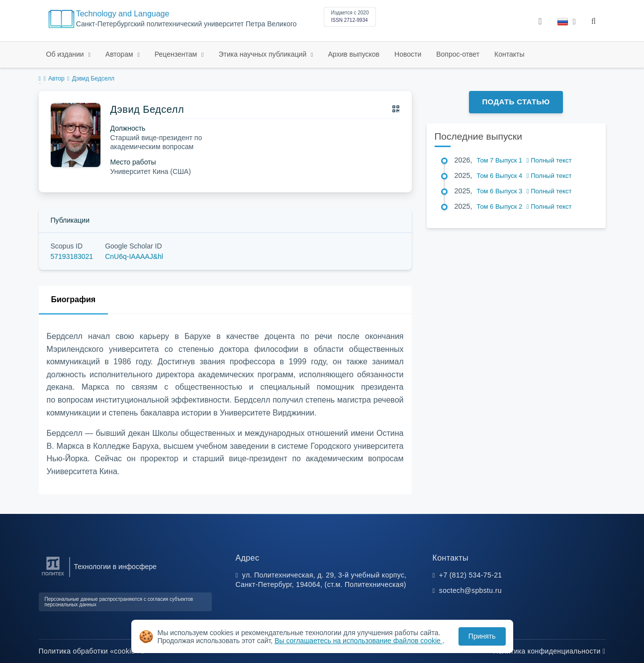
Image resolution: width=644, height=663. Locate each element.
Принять (482, 636)
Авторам (120, 54)
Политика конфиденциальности (550, 651)
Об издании (66, 54)
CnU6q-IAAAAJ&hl (134, 256)
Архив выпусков (354, 54)
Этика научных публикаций (263, 54)
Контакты (509, 54)
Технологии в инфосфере (115, 567)
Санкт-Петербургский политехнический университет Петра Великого (186, 24)
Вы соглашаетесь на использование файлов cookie (359, 641)
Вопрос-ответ (458, 54)
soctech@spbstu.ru (470, 590)
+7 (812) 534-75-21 (471, 575)
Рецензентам (177, 54)
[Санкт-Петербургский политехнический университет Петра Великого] (53, 576)
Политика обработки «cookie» (92, 651)
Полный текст (549, 160)
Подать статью (516, 102)
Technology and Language (123, 14)
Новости (408, 54)
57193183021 (72, 256)
